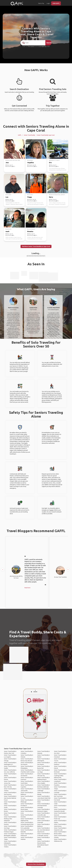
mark (7, 231)
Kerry (51, 197)
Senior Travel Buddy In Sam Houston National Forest (10, 798)
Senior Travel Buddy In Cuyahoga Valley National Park (60, 776)
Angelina (31, 163)
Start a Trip (41, 3)
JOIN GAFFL (56, 3)
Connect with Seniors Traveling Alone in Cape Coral (36, 128)
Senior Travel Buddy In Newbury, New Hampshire (10, 819)
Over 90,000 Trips (43, 47)
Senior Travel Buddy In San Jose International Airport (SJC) (44, 830)
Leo (7, 197)
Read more (27, 588)
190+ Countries (31, 47)
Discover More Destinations (36, 864)
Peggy (30, 197)
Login (48, 3)
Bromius (30, 231)
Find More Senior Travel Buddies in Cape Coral (36, 246)
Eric (50, 163)
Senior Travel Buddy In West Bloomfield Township (44, 806)
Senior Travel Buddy (29, 135)
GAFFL (20, 135)
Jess (7, 163)
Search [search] (49, 43)
